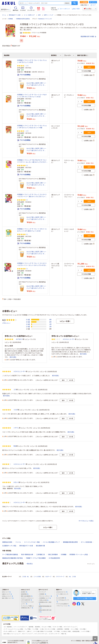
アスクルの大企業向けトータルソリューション (63, 605)
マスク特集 (57, 632)
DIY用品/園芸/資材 (54, 558)
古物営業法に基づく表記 (45, 603)
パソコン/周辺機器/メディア (51, 542)
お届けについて (7, 594)
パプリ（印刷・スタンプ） (62, 595)
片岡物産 (10, 19)
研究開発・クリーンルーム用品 (79, 555)
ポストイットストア (27, 634)
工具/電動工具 (41, 555)
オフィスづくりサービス (41, 634)
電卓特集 (31, 627)
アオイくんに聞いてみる (85, 598)
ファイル (18, 542)
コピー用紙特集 (8, 627)
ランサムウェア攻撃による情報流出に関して (27, 607)
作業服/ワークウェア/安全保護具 (36, 558)
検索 (75, 3)
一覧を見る (29, 564)
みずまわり (19, 339)
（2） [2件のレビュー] (27, 234)
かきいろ (16, 482)
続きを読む (13, 357)
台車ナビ (29, 632)
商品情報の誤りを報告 (88, 36)
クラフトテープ (60, 577)
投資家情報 (25, 594)
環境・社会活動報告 (27, 596)
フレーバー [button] (69, 55)
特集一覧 (64, 634)
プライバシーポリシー (45, 596)
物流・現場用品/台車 (27, 555)
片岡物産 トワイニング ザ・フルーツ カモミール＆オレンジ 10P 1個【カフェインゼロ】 (32, 230)
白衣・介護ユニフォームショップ (12, 634)
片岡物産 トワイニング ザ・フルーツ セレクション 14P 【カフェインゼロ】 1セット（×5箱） (32, 127)
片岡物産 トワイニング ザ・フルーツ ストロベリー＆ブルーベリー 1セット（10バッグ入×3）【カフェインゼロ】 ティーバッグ (32, 264)
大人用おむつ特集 (66, 632)
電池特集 (37, 627)
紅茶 (39, 15)
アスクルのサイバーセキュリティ (27, 603)
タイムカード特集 (46, 627)
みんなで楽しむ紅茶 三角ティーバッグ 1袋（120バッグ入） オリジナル (36, 84)
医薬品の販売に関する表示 (45, 611)
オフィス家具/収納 (86, 542)
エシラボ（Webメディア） (63, 601)
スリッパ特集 (74, 629)
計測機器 (64, 555)
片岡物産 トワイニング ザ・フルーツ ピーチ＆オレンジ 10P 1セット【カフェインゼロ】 (32, 96)
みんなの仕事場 (61, 598)
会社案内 (24, 592)
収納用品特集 (76, 632)
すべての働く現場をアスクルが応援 (43, 632)
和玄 (15, 446)
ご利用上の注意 (43, 600)
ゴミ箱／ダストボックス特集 (47, 629)
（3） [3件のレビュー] (27, 165)
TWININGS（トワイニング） (45, 19)
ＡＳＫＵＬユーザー (69, 339)
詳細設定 (67, 3)
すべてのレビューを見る (86, 521)
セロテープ (48, 577)
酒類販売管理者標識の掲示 (45, 607)
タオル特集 (83, 629)
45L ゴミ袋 (72, 577)
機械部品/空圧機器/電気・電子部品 (13, 558)
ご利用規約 (42, 594)
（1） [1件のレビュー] (27, 200)
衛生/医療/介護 (40, 546)
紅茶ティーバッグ (49, 15)
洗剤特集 (67, 629)
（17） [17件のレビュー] (27, 66)
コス (15, 390)
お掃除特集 (60, 629)
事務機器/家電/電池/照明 (70, 542)
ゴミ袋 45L (26, 577)
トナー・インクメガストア (20, 627)
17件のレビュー (6, 323)
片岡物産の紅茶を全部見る (23, 19)
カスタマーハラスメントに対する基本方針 (27, 599)
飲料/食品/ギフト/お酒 (15, 15)
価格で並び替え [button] (83, 55)
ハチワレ (16, 428)
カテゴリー (5, 9)
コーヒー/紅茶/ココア (29, 15)
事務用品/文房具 (7, 542)
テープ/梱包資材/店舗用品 (10, 555)
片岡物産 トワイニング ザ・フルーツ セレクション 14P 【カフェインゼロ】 (32, 61)
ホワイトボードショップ (70, 627)
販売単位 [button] (56, 55)
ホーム (4, 15)
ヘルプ (94, 5)
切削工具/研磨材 (53, 555)
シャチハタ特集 (85, 632)
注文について (6, 592)
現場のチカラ (22, 632)
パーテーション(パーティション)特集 (13, 629)
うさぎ (16, 410)
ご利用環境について (45, 598)
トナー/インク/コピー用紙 (32, 542)
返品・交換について (8, 598)
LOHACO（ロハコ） (62, 592)
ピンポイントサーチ (54, 634)
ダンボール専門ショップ (10, 632)
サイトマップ (42, 592)
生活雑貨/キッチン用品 (9, 546)
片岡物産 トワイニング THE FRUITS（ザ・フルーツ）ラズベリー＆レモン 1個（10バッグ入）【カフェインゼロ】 (32, 161)
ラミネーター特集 (57, 627)
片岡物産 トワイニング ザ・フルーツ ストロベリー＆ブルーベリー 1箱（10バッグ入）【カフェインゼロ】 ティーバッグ (32, 196)
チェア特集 (28, 629)
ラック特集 (35, 629)
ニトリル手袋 (37, 577)
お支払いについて (7, 596)
